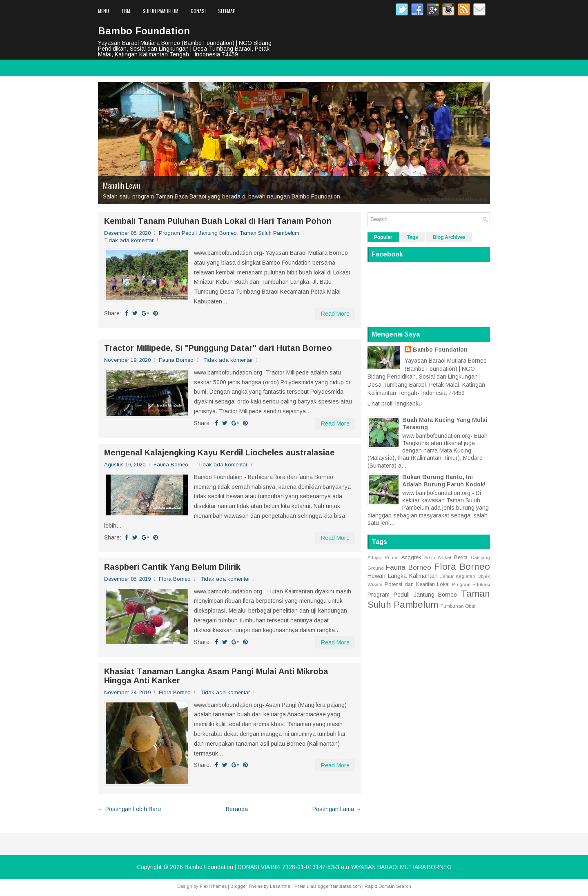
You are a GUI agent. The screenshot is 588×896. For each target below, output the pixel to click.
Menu (104, 11)
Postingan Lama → (337, 809)
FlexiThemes (213, 886)
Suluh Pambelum (160, 11)
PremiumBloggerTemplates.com (328, 886)
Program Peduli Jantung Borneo (198, 233)
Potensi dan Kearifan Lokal (417, 584)
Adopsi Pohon (383, 557)
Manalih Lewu (121, 185)
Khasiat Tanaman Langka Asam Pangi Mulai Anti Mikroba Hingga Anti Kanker (216, 676)
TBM (126, 11)
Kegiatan (465, 576)
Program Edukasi (471, 584)
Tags (413, 237)
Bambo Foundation (144, 31)
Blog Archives (449, 237)
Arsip (430, 557)
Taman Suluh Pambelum (269, 233)
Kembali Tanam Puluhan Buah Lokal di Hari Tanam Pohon (218, 221)
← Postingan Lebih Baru (129, 809)
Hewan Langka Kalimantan (403, 576)
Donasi (198, 11)
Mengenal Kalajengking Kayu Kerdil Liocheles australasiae (219, 452)
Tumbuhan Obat (458, 606)
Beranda (237, 809)
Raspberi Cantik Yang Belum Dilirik (172, 567)
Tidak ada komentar (129, 240)
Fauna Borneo (176, 360)
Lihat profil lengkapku (395, 403)
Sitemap (227, 11)
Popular (383, 237)
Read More (335, 314)
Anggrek (411, 557)
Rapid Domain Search (388, 886)
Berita (461, 557)
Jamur (447, 576)
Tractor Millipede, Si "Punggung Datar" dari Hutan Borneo (218, 348)
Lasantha (280, 886)
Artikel (444, 557)
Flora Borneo (175, 579)
